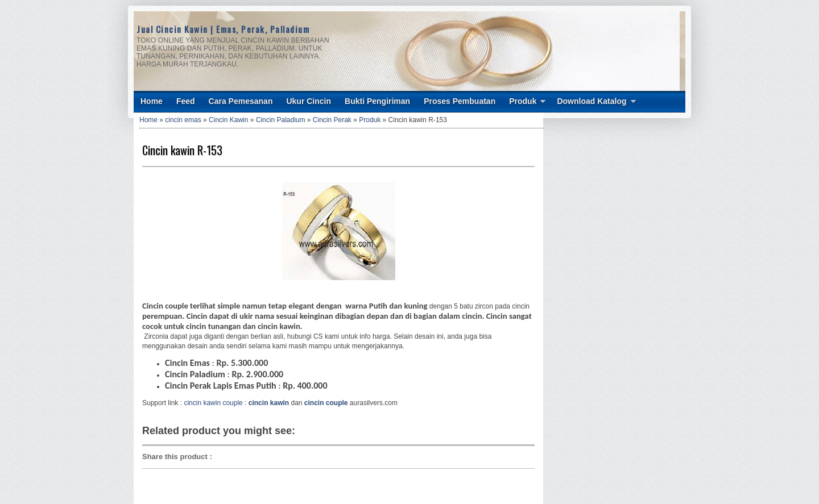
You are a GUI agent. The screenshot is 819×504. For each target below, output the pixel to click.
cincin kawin (269, 403)
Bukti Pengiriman (377, 101)
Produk (523, 101)
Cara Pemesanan (241, 101)
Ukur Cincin (309, 101)
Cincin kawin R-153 (182, 150)
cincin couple (326, 403)
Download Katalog (591, 101)
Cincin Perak (332, 120)
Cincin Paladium (281, 120)
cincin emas (183, 120)
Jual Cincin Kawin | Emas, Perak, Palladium (223, 29)
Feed (186, 101)
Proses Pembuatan (460, 101)
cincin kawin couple (213, 403)
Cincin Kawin (228, 120)
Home (152, 101)
